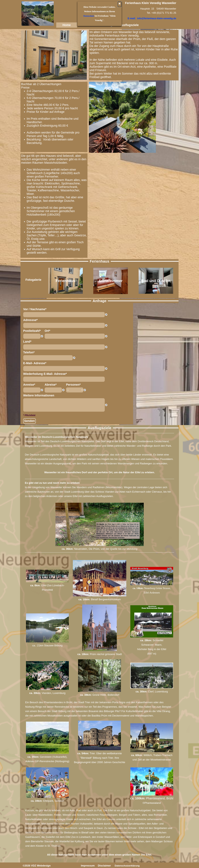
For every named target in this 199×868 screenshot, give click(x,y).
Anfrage (108, 25)
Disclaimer (104, 866)
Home (67, 25)
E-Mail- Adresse (35, 363)
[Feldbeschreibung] (106, 315)
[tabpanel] (134, 55)
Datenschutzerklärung (127, 866)
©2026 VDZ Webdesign (37, 866)
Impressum (88, 866)
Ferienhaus (87, 25)
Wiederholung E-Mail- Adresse (45, 374)
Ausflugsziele (129, 25)
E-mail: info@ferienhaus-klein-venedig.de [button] (152, 18)
